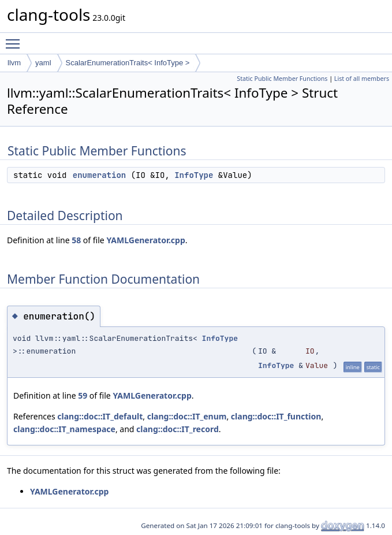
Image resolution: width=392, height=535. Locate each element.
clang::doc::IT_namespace (64, 429)
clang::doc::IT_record (178, 429)
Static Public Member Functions (282, 79)
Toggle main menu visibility (16, 39)
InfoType (194, 175)
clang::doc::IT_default (100, 416)
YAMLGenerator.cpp (145, 240)
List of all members (362, 79)
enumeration (99, 175)
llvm (14, 63)
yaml (43, 63)
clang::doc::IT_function (276, 416)
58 (76, 240)
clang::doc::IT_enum (187, 416)
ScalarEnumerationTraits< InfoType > (128, 63)
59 (83, 395)
